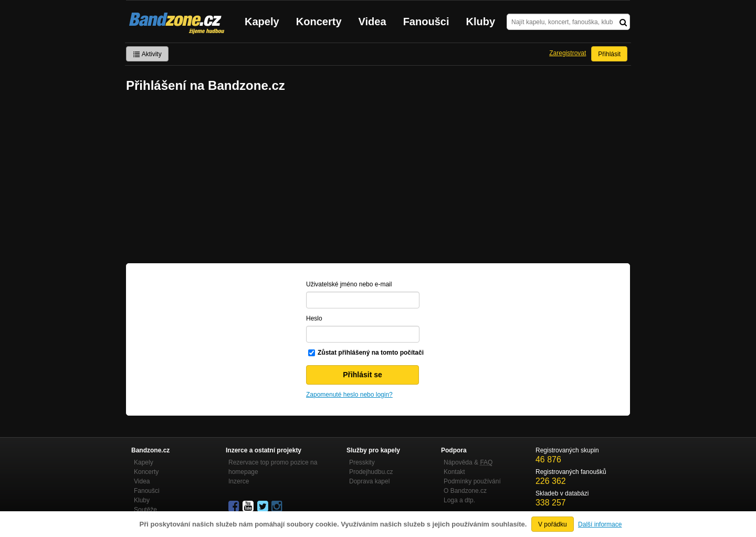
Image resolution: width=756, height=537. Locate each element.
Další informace (600, 524)
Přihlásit (609, 54)
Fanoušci (426, 22)
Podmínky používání (472, 481)
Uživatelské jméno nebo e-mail (349, 284)
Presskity (362, 462)
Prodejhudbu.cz (371, 472)
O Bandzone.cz (465, 491)
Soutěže (145, 510)
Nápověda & (468, 462)
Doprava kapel (369, 481)
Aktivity (147, 54)
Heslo (314, 318)
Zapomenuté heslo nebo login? (349, 395)
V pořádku (553, 524)
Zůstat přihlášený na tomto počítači (371, 353)
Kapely (262, 22)
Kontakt (454, 472)
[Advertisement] (378, 179)
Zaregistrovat (568, 53)
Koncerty (319, 22)
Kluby (481, 22)
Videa (372, 22)
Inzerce (239, 481)
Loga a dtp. (459, 500)
